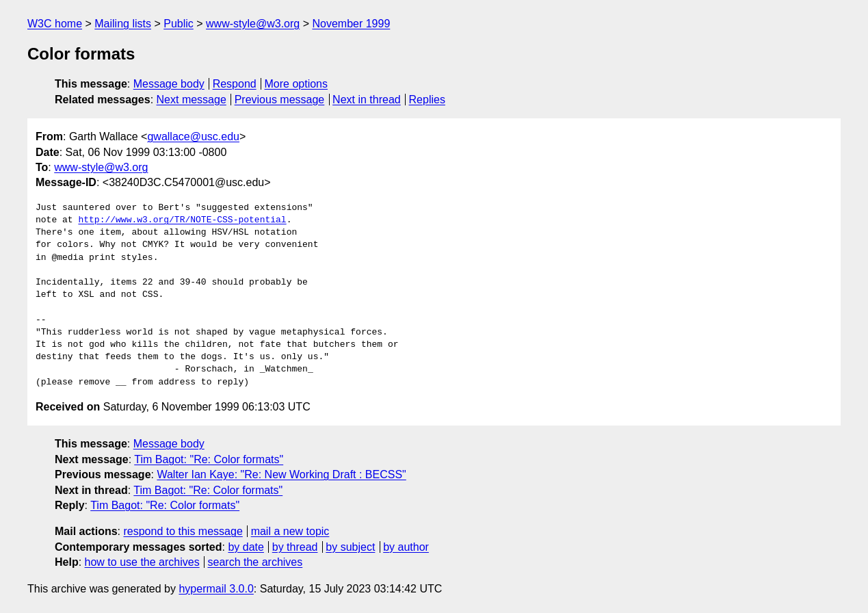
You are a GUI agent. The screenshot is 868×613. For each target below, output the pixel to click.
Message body (169, 84)
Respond (235, 84)
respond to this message (183, 531)
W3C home (55, 24)
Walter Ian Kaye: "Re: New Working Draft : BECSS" (281, 474)
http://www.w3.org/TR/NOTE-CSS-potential (182, 220)
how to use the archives (142, 562)
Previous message (280, 100)
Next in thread (367, 100)
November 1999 (351, 24)
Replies (427, 100)
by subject (350, 547)
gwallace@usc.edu (193, 136)
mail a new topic (290, 531)
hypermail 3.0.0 (216, 589)
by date (246, 547)
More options (297, 84)
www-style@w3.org (253, 24)
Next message (192, 100)
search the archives (255, 562)
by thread (295, 547)
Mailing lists (123, 24)
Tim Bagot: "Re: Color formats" (209, 459)
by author (406, 547)
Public (179, 24)
